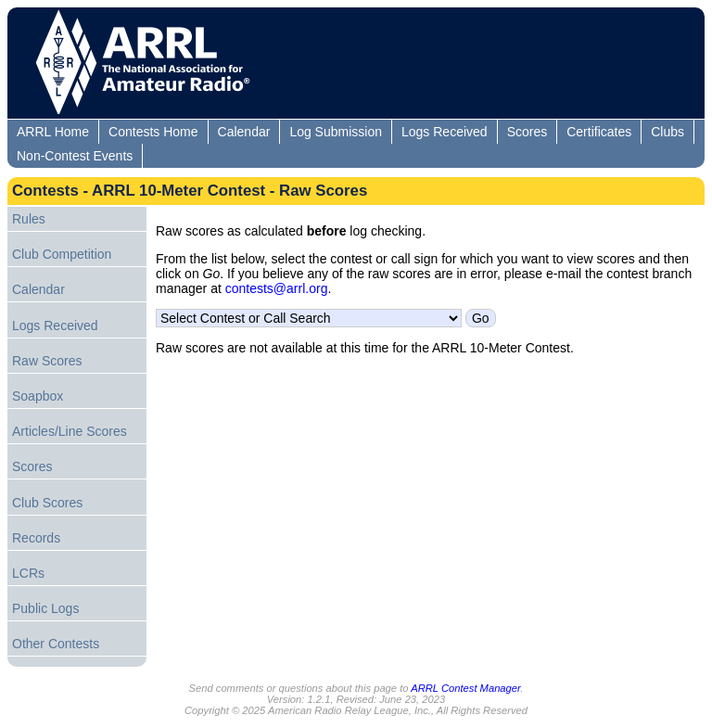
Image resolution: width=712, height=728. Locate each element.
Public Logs (45, 608)
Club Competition (62, 254)
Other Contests (56, 644)
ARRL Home (53, 132)
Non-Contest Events (75, 156)
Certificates (599, 132)
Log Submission (336, 132)
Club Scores (47, 503)
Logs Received (445, 132)
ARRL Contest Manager (465, 688)
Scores (528, 132)
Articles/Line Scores (70, 431)
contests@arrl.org (277, 288)
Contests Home (153, 132)
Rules (29, 219)
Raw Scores (47, 361)
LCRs (28, 573)
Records (36, 538)
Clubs (667, 132)
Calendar (244, 132)
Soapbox (38, 396)
